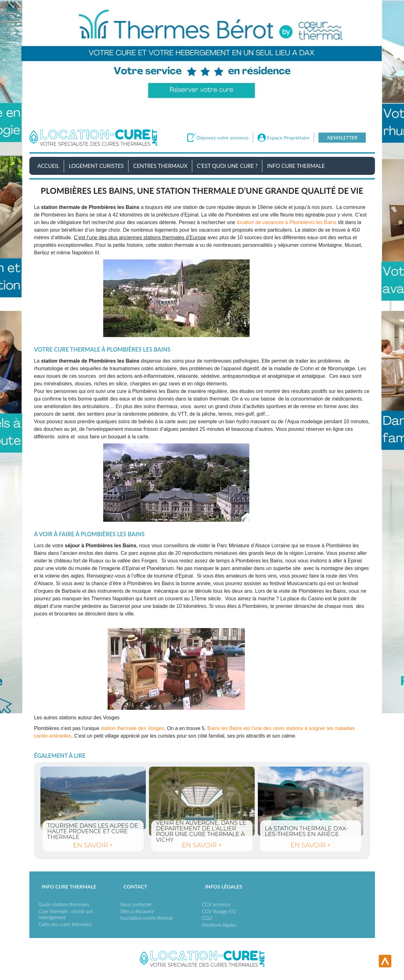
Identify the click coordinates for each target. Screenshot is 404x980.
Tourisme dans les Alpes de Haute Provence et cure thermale (93, 798)
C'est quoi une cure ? (227, 166)
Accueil (48, 166)
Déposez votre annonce (223, 138)
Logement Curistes (96, 166)
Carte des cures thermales (65, 924)
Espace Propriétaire (288, 138)
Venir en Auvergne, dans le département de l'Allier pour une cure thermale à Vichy (202, 801)
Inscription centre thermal (146, 918)
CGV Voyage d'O (219, 911)
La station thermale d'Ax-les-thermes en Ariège (311, 801)
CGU (207, 918)
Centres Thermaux (160, 166)
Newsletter (342, 137)
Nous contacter (136, 904)
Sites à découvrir (137, 911)
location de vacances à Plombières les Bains (287, 222)
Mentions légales (219, 925)
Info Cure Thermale (296, 166)
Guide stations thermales (64, 904)
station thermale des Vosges (132, 728)
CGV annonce (216, 904)
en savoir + (93, 845)
